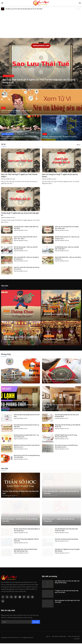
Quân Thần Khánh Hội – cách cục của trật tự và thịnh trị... (68, 259)
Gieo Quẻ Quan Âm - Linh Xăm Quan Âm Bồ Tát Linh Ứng (61, 493)
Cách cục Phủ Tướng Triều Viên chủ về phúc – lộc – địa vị (25, 238)
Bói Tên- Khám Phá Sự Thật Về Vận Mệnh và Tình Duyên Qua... (27, 530)
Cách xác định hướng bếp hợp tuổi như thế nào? (27, 416)
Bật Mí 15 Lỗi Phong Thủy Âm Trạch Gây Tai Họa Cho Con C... (27, 447)
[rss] (3, 602)
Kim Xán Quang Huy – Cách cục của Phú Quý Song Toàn (26, 248)
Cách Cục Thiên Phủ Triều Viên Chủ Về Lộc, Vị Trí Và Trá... (27, 269)
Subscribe (36, 623)
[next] (80, 9)
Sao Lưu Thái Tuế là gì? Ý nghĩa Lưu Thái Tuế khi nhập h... (20, 176)
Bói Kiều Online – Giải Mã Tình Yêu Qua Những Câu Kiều (20, 521)
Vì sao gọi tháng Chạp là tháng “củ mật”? (21, 315)
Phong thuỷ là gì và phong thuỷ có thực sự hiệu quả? (26, 426)
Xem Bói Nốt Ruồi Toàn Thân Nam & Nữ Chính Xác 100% (66, 530)
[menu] (2, 3)
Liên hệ (47, 637)
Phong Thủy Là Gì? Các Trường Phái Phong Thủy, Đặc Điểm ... (27, 457)
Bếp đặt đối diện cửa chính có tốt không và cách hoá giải (61, 406)
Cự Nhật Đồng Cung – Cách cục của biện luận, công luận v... (67, 248)
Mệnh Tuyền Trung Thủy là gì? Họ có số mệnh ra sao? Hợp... (20, 135)
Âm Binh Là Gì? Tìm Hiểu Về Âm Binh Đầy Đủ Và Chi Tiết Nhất (24, 9)
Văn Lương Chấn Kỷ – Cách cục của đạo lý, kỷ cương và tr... (26, 259)
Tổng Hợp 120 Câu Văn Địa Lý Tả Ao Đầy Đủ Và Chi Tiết (68, 426)
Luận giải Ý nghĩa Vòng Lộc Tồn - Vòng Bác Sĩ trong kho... (60, 135)
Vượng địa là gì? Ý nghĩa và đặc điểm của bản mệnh (26, 228)
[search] (80, 3)
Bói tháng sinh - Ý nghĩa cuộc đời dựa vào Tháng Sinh (59, 521)
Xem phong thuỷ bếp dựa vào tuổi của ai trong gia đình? (67, 416)
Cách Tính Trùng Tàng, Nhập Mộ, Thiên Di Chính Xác (26, 541)
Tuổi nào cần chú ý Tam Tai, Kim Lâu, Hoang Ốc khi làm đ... (20, 379)
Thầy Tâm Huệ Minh (7, 85)
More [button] (78, 145)
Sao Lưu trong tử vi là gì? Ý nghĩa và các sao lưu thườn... (61, 176)
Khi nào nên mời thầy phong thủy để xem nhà (60, 380)
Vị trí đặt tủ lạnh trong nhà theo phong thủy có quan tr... (20, 406)
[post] (41, 63)
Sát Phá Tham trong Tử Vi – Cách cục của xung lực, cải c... (67, 238)
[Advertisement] (41, 23)
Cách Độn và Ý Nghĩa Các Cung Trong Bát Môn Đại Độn (67, 551)
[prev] (77, 9)
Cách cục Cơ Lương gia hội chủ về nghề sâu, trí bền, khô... (67, 228)
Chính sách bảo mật (74, 637)
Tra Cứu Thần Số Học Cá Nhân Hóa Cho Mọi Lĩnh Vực (20, 493)
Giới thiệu (77, 639)
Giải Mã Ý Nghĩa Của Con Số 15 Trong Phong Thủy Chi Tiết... (66, 437)
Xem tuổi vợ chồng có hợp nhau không (66, 540)
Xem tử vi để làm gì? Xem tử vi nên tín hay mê (18, 110)
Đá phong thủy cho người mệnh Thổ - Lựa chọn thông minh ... (26, 437)
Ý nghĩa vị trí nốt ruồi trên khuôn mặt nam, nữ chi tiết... (67, 592)
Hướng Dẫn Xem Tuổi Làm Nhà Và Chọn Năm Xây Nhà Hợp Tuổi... (26, 551)
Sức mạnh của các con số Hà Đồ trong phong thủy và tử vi (66, 447)
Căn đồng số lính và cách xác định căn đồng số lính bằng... (67, 582)
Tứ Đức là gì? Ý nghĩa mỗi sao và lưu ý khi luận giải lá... (19, 215)
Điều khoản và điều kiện (59, 637)
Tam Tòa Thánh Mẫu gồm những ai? (59, 340)
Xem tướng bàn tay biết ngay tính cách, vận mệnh (67, 602)
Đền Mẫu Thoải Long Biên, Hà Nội (58, 315)
